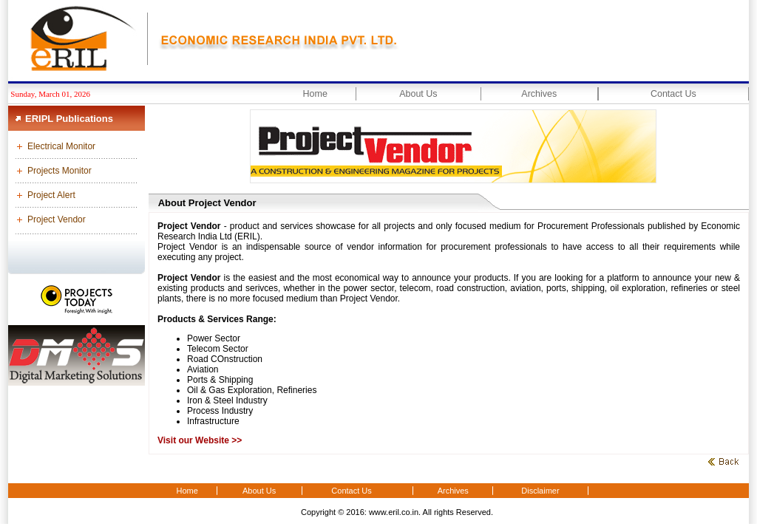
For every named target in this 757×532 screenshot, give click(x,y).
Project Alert (51, 195)
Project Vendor (57, 219)
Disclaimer (540, 491)
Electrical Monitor (61, 146)
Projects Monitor (60, 171)
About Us (418, 94)
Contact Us (673, 94)
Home (315, 94)
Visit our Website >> (200, 440)
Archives (539, 94)
